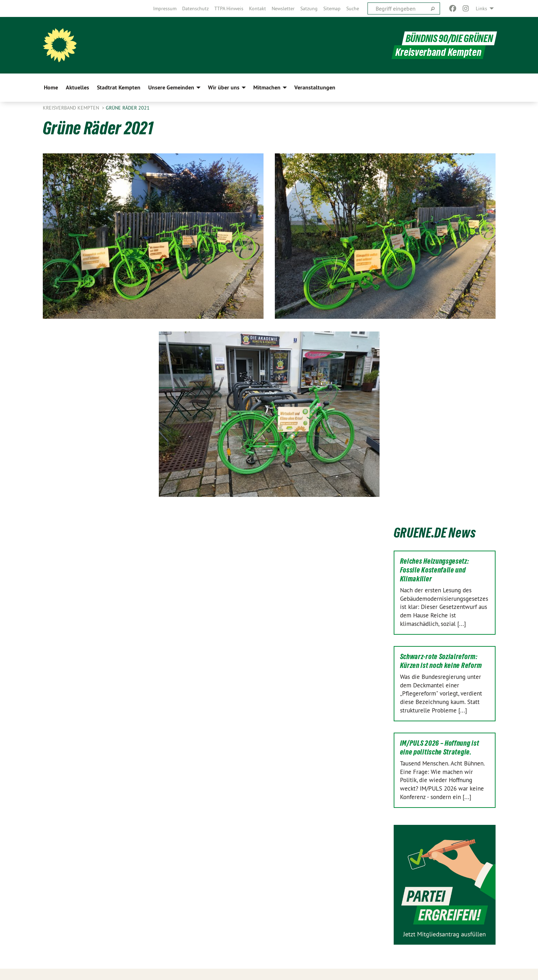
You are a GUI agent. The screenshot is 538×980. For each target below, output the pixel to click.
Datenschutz (195, 8)
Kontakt (258, 8)
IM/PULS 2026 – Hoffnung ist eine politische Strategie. (440, 748)
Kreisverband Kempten (72, 108)
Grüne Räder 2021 (128, 108)
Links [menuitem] (481, 8)
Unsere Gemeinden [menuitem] (171, 87)
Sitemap (332, 8)
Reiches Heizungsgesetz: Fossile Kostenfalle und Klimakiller (435, 570)
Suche (353, 8)
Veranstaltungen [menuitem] (315, 87)
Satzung (309, 8)
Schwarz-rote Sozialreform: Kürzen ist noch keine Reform (441, 661)
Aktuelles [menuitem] (77, 87)
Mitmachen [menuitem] (267, 87)
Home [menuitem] (51, 87)
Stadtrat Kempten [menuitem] (119, 87)
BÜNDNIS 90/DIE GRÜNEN (449, 38)
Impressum (165, 8)
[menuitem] (165, 8)
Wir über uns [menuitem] (224, 87)
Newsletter (283, 8)
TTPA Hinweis (229, 8)
